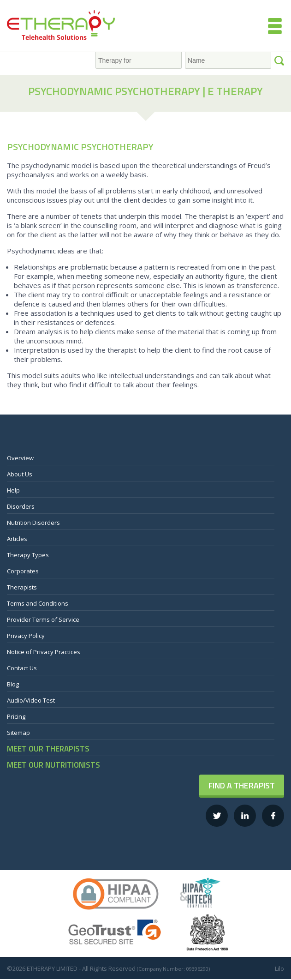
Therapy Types (28, 555)
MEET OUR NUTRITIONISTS (53, 765)
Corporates (23, 571)
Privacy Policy (26, 636)
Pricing (16, 716)
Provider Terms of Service (43, 619)
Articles (17, 539)
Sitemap (18, 733)
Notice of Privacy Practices (44, 652)
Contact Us (22, 668)
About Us (20, 474)
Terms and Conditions (38, 603)
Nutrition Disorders (33, 523)
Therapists (22, 587)
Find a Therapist (242, 785)
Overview (20, 458)
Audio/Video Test (31, 700)
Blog (13, 684)
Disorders (21, 506)
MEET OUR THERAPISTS (48, 749)
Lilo (279, 968)
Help (13, 490)
